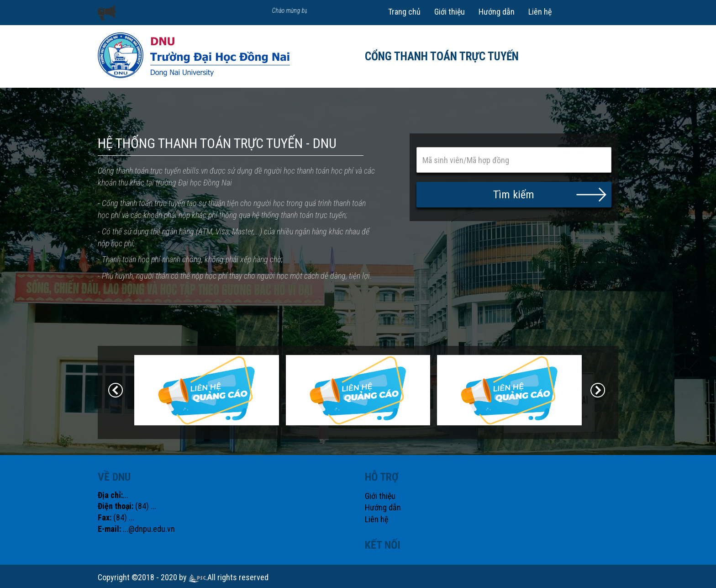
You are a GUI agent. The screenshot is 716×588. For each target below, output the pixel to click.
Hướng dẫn (497, 12)
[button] (514, 195)
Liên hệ (540, 12)
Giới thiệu (450, 12)
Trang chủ (404, 12)
